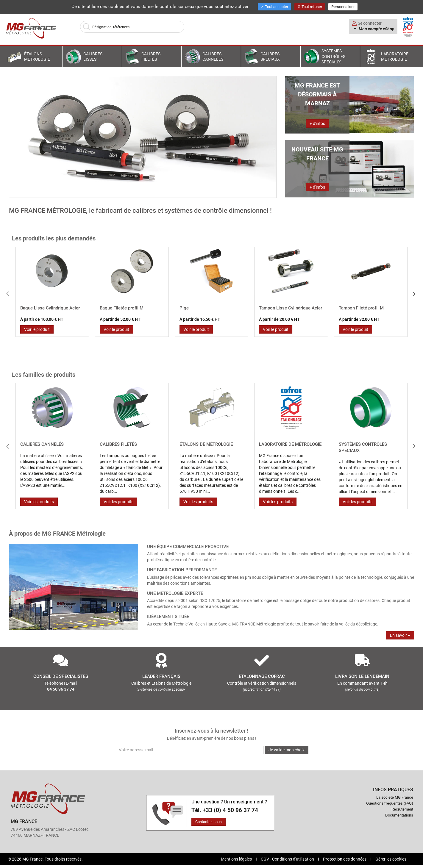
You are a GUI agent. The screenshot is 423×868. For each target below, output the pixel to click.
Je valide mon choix (287, 750)
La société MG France (395, 797)
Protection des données (345, 859)
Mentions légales (237, 859)
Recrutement (402, 809)
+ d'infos (317, 123)
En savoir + (400, 635)
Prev (10, 291)
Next (417, 291)
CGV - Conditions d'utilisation (288, 859)
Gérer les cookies (391, 859)
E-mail (71, 683)
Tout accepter (274, 7)
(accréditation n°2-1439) (262, 689)
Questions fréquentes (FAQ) (390, 803)
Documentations (399, 815)
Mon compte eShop (376, 29)
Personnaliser (343, 7)
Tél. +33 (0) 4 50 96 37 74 (225, 810)
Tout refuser (310, 7)
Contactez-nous (209, 822)
